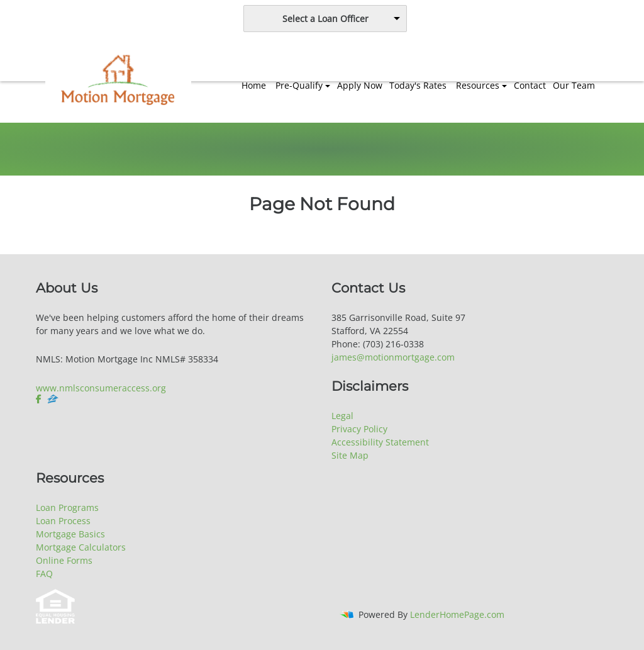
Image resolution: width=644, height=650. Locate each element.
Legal (342, 416)
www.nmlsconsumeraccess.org (101, 388)
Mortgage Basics (70, 534)
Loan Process (63, 521)
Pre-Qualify (299, 85)
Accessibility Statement (380, 442)
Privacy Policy (359, 429)
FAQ (44, 574)
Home (254, 85)
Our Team (574, 85)
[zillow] (53, 399)
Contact (530, 85)
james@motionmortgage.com (393, 357)
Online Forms (64, 560)
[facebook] (40, 399)
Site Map (350, 455)
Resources (478, 85)
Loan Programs (67, 507)
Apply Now (360, 85)
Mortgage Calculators (81, 547)
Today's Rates (418, 85)
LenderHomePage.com (457, 614)
